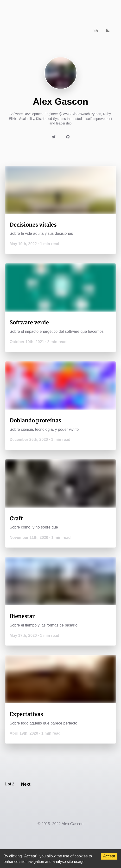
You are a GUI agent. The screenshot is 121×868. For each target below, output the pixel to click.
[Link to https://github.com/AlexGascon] (68, 137)
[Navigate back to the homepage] (46, 30)
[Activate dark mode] (108, 30)
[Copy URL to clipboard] (96, 30)
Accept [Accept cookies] (109, 856)
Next (26, 784)
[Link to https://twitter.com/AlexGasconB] (54, 137)
